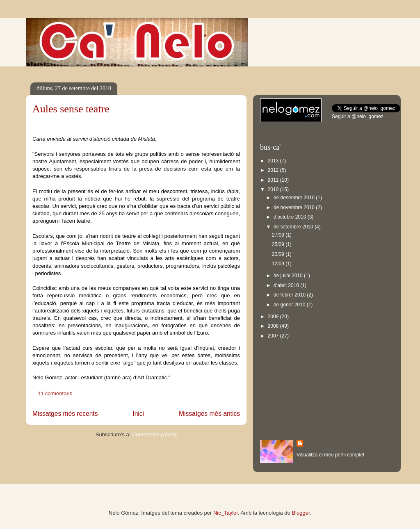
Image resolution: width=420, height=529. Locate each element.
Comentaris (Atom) (154, 434)
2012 (274, 170)
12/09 (279, 264)
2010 (274, 189)
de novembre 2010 (295, 207)
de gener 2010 (290, 305)
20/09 (279, 254)
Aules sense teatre (71, 109)
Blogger (301, 513)
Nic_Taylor (226, 513)
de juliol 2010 (289, 276)
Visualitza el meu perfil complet (330, 455)
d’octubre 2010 (291, 217)
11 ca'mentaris (55, 393)
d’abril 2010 (287, 285)
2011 (274, 180)
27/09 (279, 235)
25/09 (279, 244)
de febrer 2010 (290, 295)
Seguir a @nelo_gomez (358, 116)
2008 (274, 326)
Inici (138, 414)
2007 (274, 336)
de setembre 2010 (294, 227)
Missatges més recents (65, 414)
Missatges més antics (209, 414)
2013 (274, 161)
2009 (274, 317)
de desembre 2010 (295, 198)
